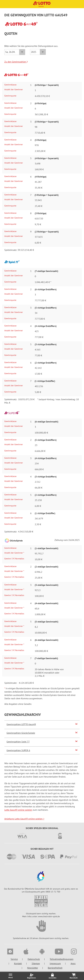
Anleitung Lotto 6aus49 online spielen (24, 819)
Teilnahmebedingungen (62, 959)
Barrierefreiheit (55, 968)
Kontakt (18, 963)
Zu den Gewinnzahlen (16, 62)
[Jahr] (38, 52)
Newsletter (33, 968)
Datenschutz (34, 959)
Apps (73, 963)
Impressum (55, 963)
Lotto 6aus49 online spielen (18, 810)
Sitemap (36, 963)
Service (14, 959)
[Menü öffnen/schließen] (11, 976)
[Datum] (15, 52)
